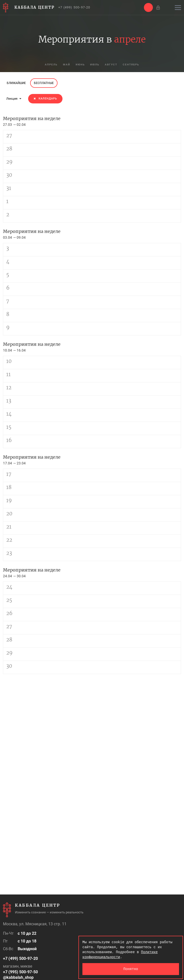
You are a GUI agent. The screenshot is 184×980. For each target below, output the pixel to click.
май (64, 65)
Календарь (45, 99)
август (113, 65)
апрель (47, 65)
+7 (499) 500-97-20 (74, 7)
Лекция (14, 99)
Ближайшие (16, 83)
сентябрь (134, 65)
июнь (79, 65)
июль (95, 65)
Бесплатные (44, 83)
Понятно (131, 969)
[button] (148, 7)
